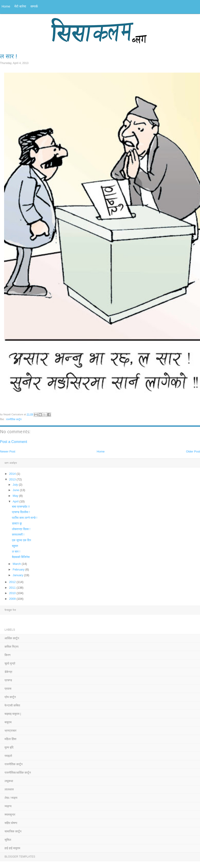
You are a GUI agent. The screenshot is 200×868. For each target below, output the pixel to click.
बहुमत (15, 546)
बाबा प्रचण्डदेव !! (21, 507)
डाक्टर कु (17, 523)
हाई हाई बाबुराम (12, 848)
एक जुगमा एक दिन (21, 540)
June (16, 490)
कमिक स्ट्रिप (11, 647)
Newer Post (8, 451)
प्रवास (8, 689)
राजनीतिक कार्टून (14, 419)
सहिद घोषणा (11, 823)
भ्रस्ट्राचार (10, 731)
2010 (13, 593)
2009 (13, 599)
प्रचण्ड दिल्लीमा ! (21, 512)
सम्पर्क (34, 6)
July (16, 485)
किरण (7, 655)
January (18, 575)
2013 (13, 479)
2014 (13, 474)
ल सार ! (16, 552)
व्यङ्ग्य (8, 806)
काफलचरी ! (18, 535)
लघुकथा (9, 781)
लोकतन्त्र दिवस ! (21, 529)
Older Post (193, 451)
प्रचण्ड (8, 680)
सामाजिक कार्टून (13, 831)
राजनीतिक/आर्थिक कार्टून (18, 773)
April (16, 501)
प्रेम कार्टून (10, 697)
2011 (13, 588)
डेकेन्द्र (8, 672)
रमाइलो (8, 756)
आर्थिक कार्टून (12, 638)
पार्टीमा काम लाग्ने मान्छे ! (24, 518)
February (19, 569)
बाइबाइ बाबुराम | (13, 714)
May (16, 496)
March (17, 564)
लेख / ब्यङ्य (11, 798)
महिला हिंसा (10, 739)
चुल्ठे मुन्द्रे (10, 663)
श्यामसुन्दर (10, 815)
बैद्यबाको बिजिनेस (21, 557)
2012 (13, 582)
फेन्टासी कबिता (12, 705)
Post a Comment (14, 442)
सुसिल (8, 840)
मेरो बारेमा (20, 6)
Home (6, 6)
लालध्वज (9, 789)
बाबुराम (8, 722)
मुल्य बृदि (9, 747)
